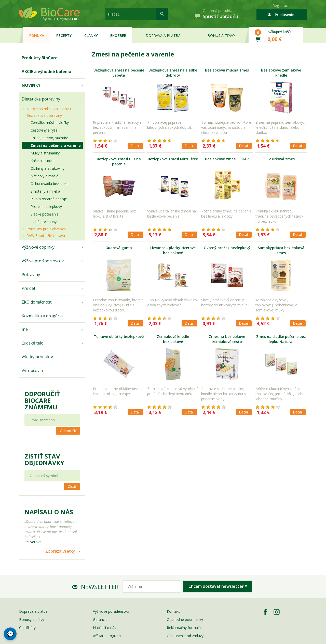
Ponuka (37, 35)
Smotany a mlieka (45, 191)
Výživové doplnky (38, 247)
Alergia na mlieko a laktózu (49, 109)
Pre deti (29, 288)
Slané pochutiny (44, 222)
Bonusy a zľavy (32, 619)
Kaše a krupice (43, 161)
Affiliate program (107, 636)
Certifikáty (27, 628)
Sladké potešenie (45, 214)
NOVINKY (31, 85)
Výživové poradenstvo (111, 611)
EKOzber (118, 35)
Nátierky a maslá (44, 176)
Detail (135, 146)
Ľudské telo (33, 343)
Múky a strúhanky (45, 153)
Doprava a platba (163, 35)
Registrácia (282, 5)
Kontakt (173, 611)
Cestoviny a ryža (44, 130)
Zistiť (72, 486)
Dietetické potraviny (41, 99)
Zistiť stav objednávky (44, 460)
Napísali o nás (105, 628)
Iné (25, 329)
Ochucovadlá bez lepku (50, 184)
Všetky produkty (37, 357)
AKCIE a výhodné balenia (46, 71)
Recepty (64, 35)
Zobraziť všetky (60, 551)
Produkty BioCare (40, 58)
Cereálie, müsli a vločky (50, 123)
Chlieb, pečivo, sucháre (49, 138)
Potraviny (31, 275)
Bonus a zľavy (221, 35)
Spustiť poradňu (220, 16)
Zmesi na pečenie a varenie (56, 145)
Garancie (100, 619)
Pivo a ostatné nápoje (49, 199)
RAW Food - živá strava (46, 235)
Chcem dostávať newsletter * (218, 586)
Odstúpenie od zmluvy (185, 636)
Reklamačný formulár (184, 628)
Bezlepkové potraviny (44, 115)
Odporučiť (68, 431)
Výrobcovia (32, 370)
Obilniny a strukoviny (47, 168)
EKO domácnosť (37, 302)
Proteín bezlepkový (46, 206)
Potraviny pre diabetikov (46, 229)
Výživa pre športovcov (43, 261)
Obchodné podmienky (185, 619)
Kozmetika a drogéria (42, 316)
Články (91, 35)
